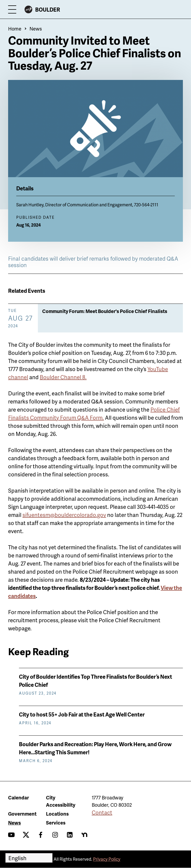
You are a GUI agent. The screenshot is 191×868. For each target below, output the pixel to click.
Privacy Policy (107, 859)
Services (56, 822)
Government (22, 814)
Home (15, 28)
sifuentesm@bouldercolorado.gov (64, 515)
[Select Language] (29, 858)
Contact (102, 812)
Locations (57, 814)
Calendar (19, 797)
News (36, 28)
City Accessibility (61, 801)
